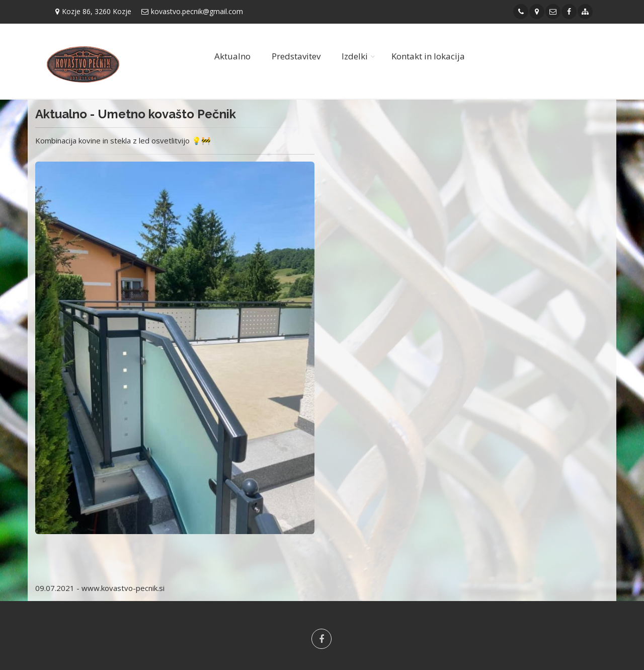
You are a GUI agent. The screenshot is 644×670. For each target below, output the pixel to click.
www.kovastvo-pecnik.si (123, 588)
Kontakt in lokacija (428, 56)
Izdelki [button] (355, 56)
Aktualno (232, 56)
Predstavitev (296, 56)
